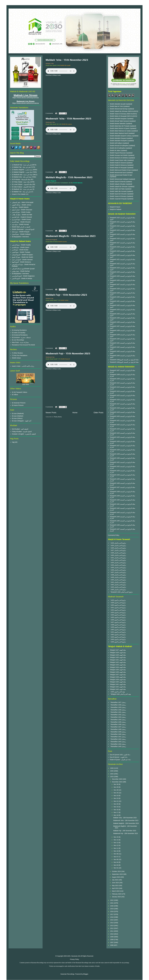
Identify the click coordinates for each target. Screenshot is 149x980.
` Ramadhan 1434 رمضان (118, 720)
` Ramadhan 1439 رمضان (118, 732)
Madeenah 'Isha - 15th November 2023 (68, 119)
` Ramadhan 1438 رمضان (118, 729)
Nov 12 (116, 845)
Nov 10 (116, 851)
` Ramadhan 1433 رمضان (118, 717)
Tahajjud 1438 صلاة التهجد (118, 677)
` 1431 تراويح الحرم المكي (118, 558)
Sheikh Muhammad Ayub (118, 173)
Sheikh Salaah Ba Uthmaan (119, 111)
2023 (112, 777)
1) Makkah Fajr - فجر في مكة (21, 167)
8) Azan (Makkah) (18, 416)
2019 (112, 909)
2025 (112, 771)
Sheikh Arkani (16, 358)
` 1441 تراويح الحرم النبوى (118, 632)
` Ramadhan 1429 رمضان (118, 707)
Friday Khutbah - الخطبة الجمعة (22, 432)
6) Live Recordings (18, 340)
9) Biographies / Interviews (20, 237)
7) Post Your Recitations (20, 355)
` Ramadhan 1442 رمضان (118, 739)
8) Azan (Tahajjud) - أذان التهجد (22, 421)
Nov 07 (116, 857)
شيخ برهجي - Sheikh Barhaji (21, 271)
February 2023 (117, 894)
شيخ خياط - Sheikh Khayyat (21, 232)
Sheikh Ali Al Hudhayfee (118, 148)
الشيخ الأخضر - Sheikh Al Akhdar (22, 278)
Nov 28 (116, 790)
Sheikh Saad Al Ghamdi (118, 182)
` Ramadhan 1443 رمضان (118, 742)
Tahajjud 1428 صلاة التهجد (118, 653)
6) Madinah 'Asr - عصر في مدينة (22, 189)
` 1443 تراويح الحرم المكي (118, 587)
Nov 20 (116, 804)
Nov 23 (116, 798)
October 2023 (116, 871)
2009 (112, 937)
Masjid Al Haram (115, 207)
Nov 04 (116, 862)
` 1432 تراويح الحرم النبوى (118, 610)
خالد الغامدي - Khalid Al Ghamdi (22, 217)
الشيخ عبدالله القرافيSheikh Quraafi (23, 269)
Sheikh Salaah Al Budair (118, 184)
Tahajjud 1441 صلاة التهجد (118, 684)
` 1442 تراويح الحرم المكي (118, 585)
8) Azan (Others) (17, 418)
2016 (112, 917)
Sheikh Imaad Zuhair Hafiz (119, 160)
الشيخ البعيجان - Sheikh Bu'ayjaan (22, 255)
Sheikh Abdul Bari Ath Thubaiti (120, 126)
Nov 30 (116, 784)
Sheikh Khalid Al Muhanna (118, 165)
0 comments (49, 113)
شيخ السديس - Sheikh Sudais (21, 212)
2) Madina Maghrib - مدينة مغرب (22, 170)
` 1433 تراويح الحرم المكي (118, 563)
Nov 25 (116, 793)
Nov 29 (116, 787)
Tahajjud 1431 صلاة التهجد (118, 660)
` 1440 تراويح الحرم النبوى (118, 630)
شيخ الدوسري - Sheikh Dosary (21, 219)
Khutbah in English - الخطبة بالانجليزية (24, 434)
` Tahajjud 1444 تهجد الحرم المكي (120, 694)
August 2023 (116, 877)
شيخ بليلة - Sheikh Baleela (20, 207)
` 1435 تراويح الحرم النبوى (118, 617)
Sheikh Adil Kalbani (116, 143)
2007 (112, 942)
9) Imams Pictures (18, 405)
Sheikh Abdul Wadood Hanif (119, 133)
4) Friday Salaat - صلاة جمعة (21, 182)
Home (75, 413)
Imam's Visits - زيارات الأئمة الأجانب (23, 366)
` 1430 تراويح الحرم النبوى (118, 605)
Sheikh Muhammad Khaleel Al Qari (121, 175)
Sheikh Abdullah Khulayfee (119, 141)
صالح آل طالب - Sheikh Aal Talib (22, 215)
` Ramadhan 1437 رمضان (118, 727)
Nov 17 (116, 812)
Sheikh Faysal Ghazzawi (118, 153)
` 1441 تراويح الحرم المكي (118, 582)
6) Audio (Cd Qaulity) (19, 333)
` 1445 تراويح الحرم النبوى (118, 642)
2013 (112, 926)
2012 (112, 928)
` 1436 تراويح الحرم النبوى (118, 620)
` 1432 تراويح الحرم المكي (118, 560)
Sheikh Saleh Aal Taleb (117, 189)
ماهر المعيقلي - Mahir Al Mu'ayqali (23, 202)
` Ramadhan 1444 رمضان (118, 744)
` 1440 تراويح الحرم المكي (118, 580)
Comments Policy (114, 535)
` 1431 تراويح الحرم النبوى (118, 608)
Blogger (86, 974)
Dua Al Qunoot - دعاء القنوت (119, 757)
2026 (112, 768)
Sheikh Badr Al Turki (117, 106)
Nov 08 (116, 854)
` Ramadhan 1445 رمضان (118, 746)
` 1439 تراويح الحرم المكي (118, 577)
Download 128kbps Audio (53, 75)
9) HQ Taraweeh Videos (20, 392)
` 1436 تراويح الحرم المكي (118, 570)
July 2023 (115, 880)
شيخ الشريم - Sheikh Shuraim (21, 222)
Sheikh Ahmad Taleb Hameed (120, 121)
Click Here (26, 384)
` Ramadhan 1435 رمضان (118, 722)
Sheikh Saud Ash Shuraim (118, 194)
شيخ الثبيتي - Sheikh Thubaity (21, 252)
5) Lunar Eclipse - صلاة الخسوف (22, 184)
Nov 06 (116, 859)
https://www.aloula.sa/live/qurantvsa (26, 98)
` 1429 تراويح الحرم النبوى (118, 600)
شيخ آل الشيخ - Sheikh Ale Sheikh (23, 257)
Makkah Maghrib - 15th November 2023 (69, 177)
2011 (112, 931)
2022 (112, 900)
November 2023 (117, 782)
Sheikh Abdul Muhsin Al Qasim (120, 128)
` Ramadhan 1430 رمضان (118, 710)
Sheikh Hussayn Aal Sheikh (119, 155)
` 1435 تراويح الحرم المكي (118, 568)
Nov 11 (116, 848)
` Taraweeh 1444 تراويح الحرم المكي (121, 592)
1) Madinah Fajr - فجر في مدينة (22, 165)
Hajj (13, 442)
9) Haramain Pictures (19, 403)
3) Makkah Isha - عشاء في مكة (22, 177)
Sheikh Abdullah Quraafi (118, 104)
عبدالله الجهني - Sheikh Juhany (22, 205)
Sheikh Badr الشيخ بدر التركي (21, 227)
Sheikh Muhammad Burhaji (119, 109)
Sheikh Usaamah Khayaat (118, 199)
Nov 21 (116, 801)
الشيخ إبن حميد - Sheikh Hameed (22, 260)
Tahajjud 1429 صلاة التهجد (118, 655)
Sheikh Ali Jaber (115, 150)
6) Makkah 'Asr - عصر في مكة (21, 192)
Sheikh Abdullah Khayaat (118, 138)
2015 (112, 920)
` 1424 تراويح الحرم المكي (118, 545)
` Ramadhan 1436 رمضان (118, 724)
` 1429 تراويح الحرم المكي (118, 548)
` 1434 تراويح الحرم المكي (118, 565)
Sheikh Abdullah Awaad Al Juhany (121, 136)
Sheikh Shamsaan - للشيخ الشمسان (23, 229)
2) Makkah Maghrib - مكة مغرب (22, 172)
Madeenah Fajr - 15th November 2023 (68, 353)
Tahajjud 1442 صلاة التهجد (118, 687)
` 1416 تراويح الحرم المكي (118, 543)
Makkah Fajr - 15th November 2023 (66, 295)
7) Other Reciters (17, 353)
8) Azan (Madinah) (18, 414)
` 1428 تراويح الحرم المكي (118, 553)
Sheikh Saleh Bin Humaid (118, 191)
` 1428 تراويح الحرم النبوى (118, 603)
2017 (112, 914)
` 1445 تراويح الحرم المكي (118, 590)
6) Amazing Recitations (19, 330)
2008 (112, 940)
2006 (112, 945)
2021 (112, 903)
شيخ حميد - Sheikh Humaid (20, 224)
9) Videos (15, 395)
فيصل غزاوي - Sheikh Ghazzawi (22, 210)
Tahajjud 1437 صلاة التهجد (118, 675)
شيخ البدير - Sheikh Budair (20, 250)
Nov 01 (116, 868)
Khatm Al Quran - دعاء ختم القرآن (120, 760)
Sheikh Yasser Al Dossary (118, 114)
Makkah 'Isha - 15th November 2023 (67, 60)
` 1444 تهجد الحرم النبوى (117, 692)
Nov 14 (116, 840)
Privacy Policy (74, 959)
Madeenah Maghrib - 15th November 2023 (71, 236)
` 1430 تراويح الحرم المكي (118, 555)
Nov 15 (116, 837)
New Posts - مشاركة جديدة (20, 342)
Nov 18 (116, 810)
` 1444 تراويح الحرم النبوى (118, 639)
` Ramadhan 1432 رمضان (118, 715)
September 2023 (117, 874)
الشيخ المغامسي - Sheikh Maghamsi (23, 276)
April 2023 (115, 888)
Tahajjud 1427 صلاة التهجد (118, 650)
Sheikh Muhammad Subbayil (119, 179)
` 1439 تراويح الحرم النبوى (118, 627)
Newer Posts (51, 413)
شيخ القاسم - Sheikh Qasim (21, 247)
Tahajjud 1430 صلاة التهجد (118, 657)
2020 (112, 906)
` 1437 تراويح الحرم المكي (118, 572)
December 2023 (117, 779)
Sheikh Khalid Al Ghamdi (118, 163)
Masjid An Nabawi (116, 209)
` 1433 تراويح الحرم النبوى (118, 612)
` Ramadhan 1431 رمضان (118, 712)
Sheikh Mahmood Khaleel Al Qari (121, 170)
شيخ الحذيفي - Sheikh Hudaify (21, 245)
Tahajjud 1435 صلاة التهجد (118, 670)
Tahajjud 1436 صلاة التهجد (118, 672)
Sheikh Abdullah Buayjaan (118, 119)
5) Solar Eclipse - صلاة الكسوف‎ (22, 187)
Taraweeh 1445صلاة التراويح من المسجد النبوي (124, 360)
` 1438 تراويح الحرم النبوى (118, 625)
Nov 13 (116, 843)
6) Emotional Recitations (20, 335)
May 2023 (115, 885)
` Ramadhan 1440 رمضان (118, 734)
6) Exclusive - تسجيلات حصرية (21, 337)
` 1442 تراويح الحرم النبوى (118, 635)
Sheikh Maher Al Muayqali (118, 116)
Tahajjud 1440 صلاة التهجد (118, 682)
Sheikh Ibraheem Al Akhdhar (119, 158)
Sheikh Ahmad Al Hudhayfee (119, 146)
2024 (112, 774)
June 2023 (115, 883)
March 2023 (116, 891)
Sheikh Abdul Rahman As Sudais (121, 131)
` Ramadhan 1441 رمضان (118, 737)
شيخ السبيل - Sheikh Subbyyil (21, 234)
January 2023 (116, 897)
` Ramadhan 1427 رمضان (118, 702)
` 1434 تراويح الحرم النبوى (118, 615)
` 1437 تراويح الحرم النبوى (118, 622)
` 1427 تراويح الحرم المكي (118, 550)
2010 (112, 934)
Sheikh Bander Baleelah (118, 124)
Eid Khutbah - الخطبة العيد (20, 429)
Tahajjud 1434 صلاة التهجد (118, 667)
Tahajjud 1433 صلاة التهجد (118, 665)
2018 (112, 911)
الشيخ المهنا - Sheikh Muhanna (21, 262)
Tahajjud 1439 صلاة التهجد (118, 680)
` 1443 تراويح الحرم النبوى (118, 637)
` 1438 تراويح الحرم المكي (118, 575)
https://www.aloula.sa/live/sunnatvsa (26, 103)
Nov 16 (116, 815)
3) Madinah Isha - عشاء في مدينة (22, 175)
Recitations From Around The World (23, 345)
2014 (112, 923)
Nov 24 (116, 796)
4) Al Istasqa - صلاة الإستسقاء (21, 179)
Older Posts (98, 413)
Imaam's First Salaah (19, 194)
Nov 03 (116, 865)
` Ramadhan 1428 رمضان (118, 705)
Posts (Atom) (58, 417)
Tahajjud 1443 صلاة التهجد (118, 689)
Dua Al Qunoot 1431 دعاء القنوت (120, 755)
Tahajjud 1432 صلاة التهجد (118, 662)
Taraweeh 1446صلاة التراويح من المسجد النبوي (124, 362)
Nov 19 (116, 807)
